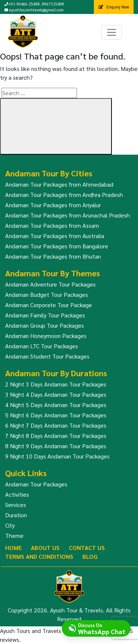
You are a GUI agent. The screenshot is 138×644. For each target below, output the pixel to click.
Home (13, 548)
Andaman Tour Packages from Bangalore (57, 246)
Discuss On (102, 628)
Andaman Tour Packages (36, 484)
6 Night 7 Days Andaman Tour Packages (56, 425)
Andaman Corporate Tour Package (49, 305)
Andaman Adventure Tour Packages (50, 284)
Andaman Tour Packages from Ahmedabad (59, 184)
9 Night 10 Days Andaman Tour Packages (57, 456)
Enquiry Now (114, 7)
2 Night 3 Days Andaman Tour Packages (56, 384)
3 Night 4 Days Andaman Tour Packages (56, 394)
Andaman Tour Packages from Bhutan (53, 256)
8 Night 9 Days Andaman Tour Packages (56, 446)
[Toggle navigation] (112, 32)
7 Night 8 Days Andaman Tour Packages (56, 436)
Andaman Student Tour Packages (47, 356)
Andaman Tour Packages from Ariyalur (53, 205)
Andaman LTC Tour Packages (42, 346)
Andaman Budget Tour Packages (47, 294)
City (10, 525)
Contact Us (87, 548)
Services (16, 505)
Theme (14, 535)
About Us (45, 548)
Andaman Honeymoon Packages (46, 336)
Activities (17, 494)
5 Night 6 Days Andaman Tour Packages (56, 415)
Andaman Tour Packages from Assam (52, 225)
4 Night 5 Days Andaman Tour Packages (56, 405)
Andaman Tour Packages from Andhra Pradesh (64, 195)
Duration (16, 515)
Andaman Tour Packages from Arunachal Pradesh (68, 215)
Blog (90, 556)
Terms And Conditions (39, 556)
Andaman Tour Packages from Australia (55, 236)
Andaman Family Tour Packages (45, 315)
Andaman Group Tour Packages (45, 325)
